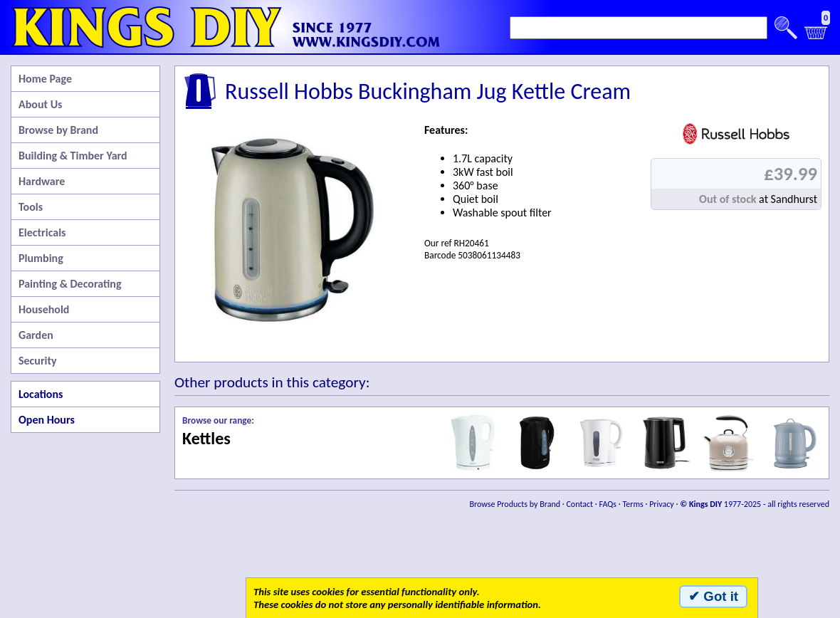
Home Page (45, 79)
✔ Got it (713, 596)
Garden (36, 335)
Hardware (42, 181)
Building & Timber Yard (73, 156)
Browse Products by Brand (515, 504)
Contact (579, 504)
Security (38, 361)
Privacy (662, 504)
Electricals (42, 232)
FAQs (608, 504)
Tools (31, 207)
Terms (632, 504)
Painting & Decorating (70, 284)
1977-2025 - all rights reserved (755, 504)
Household (44, 309)
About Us (40, 104)
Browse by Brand (58, 130)
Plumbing (41, 258)
